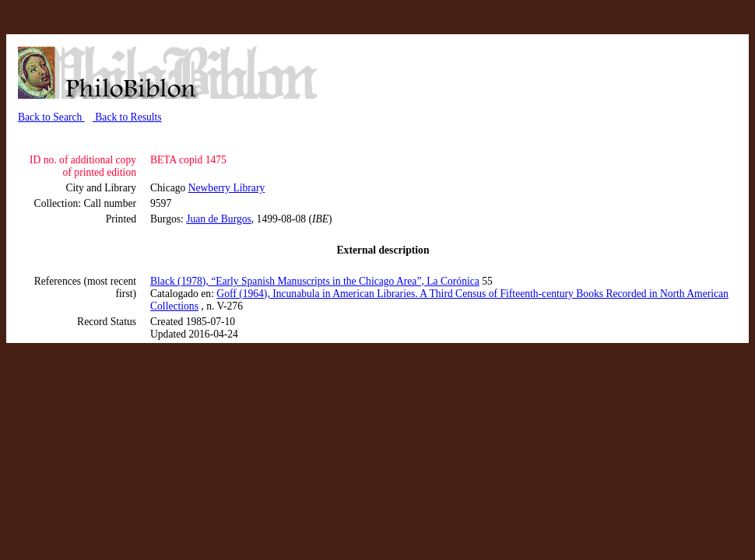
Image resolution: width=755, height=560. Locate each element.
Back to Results (127, 117)
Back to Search (51, 117)
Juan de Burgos (219, 219)
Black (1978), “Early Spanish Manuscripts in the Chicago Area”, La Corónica (315, 281)
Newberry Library (227, 188)
